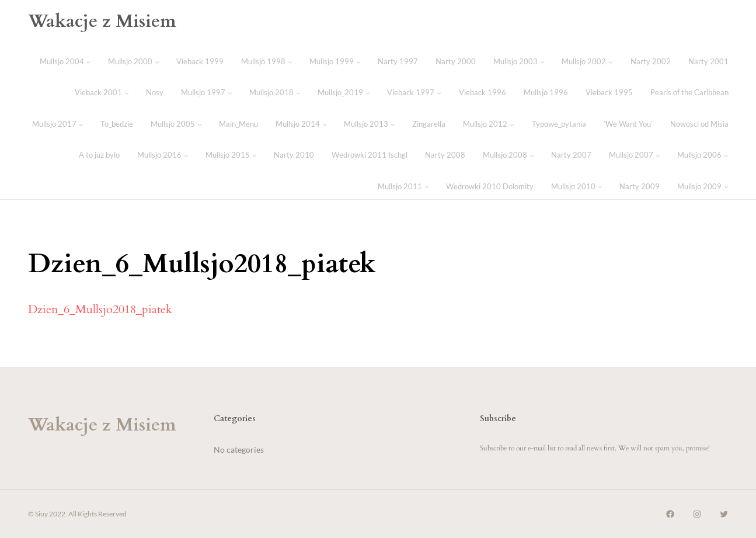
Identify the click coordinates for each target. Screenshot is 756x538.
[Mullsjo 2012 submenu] (512, 124)
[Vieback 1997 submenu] (439, 93)
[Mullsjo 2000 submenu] (157, 62)
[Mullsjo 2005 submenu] (200, 124)
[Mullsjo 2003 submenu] (542, 62)
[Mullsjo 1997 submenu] (230, 93)
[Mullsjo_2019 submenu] (368, 93)
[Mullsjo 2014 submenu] (325, 124)
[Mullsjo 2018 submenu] (298, 93)
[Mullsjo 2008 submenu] (532, 155)
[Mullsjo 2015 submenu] (255, 155)
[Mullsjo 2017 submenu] (81, 124)
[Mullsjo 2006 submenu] (726, 155)
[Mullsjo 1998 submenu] (290, 62)
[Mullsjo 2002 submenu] (611, 62)
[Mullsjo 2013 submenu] (393, 124)
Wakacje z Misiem (102, 21)
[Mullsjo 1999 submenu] (358, 62)
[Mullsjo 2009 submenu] (726, 186)
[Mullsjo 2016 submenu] (186, 155)
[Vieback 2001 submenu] (127, 93)
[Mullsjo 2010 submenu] (600, 186)
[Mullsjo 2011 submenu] (427, 186)
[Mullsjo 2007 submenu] (658, 155)
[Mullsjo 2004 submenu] (88, 62)
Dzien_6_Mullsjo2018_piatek (100, 309)
